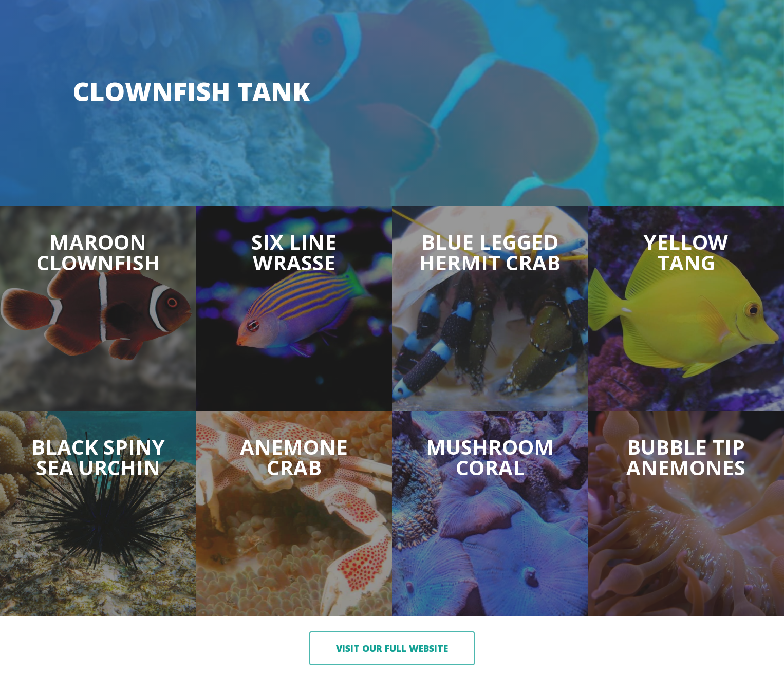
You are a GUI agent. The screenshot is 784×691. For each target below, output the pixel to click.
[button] (392, 648)
